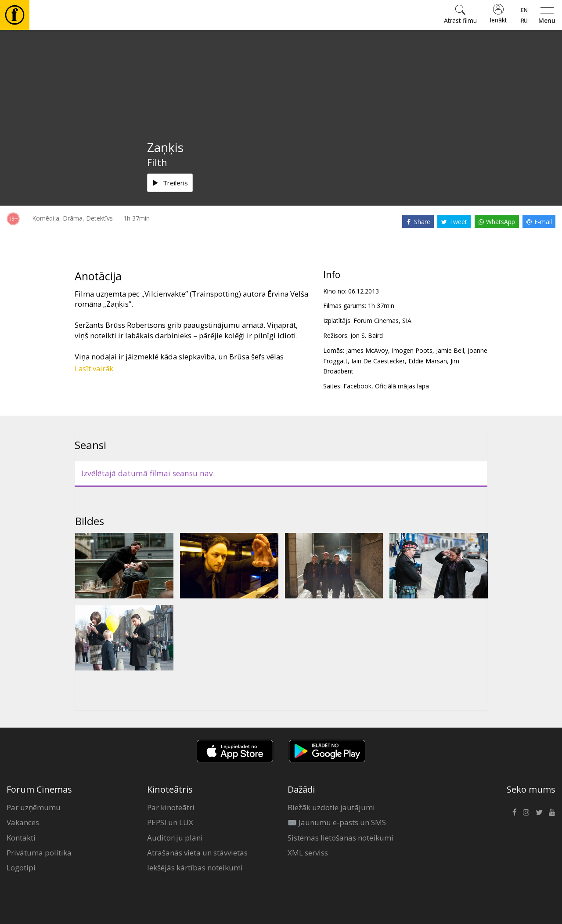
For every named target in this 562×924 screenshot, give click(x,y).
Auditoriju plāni (175, 838)
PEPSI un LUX (170, 822)
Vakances (23, 822)
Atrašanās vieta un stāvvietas (197, 853)
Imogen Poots (412, 350)
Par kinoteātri (171, 807)
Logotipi (21, 868)
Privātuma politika (39, 853)
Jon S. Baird (367, 335)
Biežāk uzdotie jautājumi (331, 807)
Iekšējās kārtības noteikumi (195, 868)
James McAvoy (367, 350)
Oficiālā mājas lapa (402, 386)
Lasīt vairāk (94, 368)
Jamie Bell (450, 350)
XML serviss (308, 853)
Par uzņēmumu (34, 807)
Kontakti (21, 838)
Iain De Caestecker (378, 361)
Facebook (357, 386)
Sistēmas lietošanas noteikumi (340, 838)
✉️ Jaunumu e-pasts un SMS (337, 822)
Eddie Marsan (428, 361)
